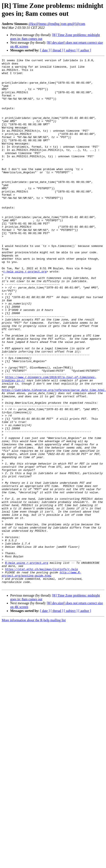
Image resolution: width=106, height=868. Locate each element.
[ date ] (45, 50)
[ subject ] (71, 50)
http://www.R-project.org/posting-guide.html (41, 677)
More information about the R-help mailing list (34, 726)
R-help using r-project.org (27, 664)
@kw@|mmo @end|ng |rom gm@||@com (57, 24)
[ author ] (85, 50)
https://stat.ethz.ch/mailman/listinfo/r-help (42, 671)
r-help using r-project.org (25, 314)
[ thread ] (57, 50)
